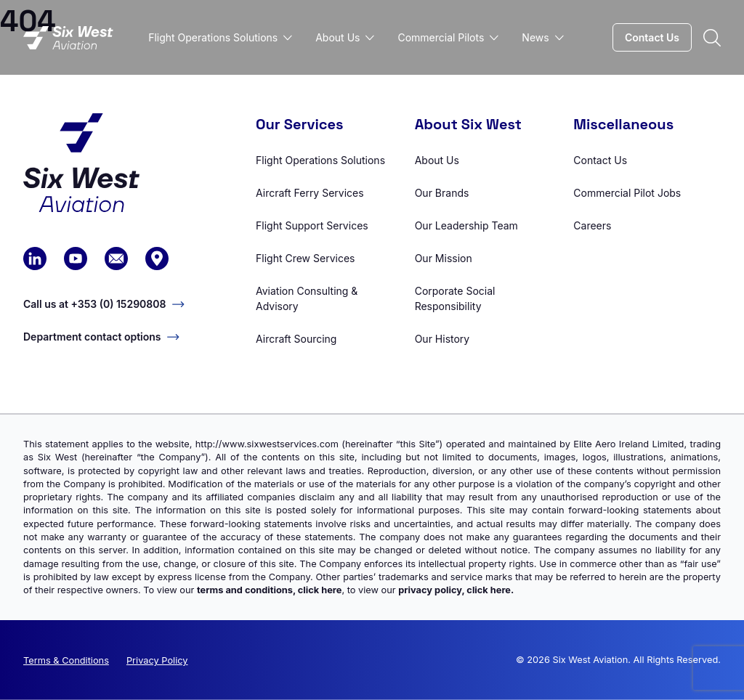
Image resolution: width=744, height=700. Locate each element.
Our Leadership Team (466, 225)
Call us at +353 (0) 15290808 (104, 304)
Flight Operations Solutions (220, 37)
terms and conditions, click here (269, 590)
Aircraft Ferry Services (310, 193)
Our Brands (442, 193)
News (542, 37)
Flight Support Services (312, 225)
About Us (345, 37)
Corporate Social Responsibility (455, 298)
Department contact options (101, 337)
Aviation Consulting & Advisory (307, 298)
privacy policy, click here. (456, 590)
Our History (442, 339)
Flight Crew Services (305, 258)
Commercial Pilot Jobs (627, 193)
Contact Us (652, 37)
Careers (592, 225)
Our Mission (444, 258)
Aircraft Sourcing (296, 339)
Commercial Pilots (448, 37)
